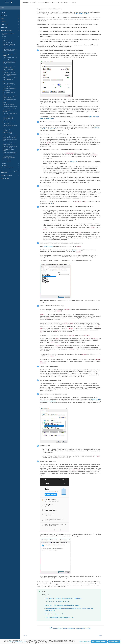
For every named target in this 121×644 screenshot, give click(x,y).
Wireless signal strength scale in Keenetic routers (10, 126)
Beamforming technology (9, 104)
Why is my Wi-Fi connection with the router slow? (9, 42)
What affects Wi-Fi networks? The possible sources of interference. (10, 51)
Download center (5, 179)
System (11, 163)
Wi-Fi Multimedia (49, 247)
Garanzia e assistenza (10, 176)
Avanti (100, 635)
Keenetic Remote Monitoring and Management (10, 172)
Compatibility (11, 165)
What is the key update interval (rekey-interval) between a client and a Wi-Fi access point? (10, 149)
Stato (10, 18)
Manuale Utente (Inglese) (29, 2)
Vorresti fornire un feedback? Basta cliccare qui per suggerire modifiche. (71, 628)
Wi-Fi (11, 39)
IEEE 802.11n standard (82, 14)
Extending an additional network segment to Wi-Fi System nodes (9, 158)
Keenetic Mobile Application (10, 168)
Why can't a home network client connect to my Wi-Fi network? (9, 46)
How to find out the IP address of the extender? (10, 114)
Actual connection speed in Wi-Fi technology (10, 58)
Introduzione (10, 15)
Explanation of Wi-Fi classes (10, 88)
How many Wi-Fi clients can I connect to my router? (10, 144)
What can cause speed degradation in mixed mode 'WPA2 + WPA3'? (9, 85)
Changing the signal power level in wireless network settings (10, 153)
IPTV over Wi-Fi (7, 91)
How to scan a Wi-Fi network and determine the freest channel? (10, 101)
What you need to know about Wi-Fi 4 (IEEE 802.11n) (10, 79)
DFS (4, 81)
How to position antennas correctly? (9, 93)
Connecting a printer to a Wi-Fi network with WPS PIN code (10, 137)
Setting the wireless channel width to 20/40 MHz (10, 67)
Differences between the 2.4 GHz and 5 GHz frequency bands (10, 62)
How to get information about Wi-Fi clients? (10, 123)
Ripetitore (10, 21)
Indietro (25, 635)
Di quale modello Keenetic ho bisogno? (9, 34)
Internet (11, 37)
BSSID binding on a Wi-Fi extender (9, 111)
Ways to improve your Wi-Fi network (10, 55)
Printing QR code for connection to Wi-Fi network (10, 133)
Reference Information (10, 30)
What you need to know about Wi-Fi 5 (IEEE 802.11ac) (10, 75)
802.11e (74, 250)
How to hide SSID (7, 161)
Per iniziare (4, 12)
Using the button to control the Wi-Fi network (10, 140)
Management (10, 27)
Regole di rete (10, 24)
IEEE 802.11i (74, 162)
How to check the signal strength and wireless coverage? (9, 118)
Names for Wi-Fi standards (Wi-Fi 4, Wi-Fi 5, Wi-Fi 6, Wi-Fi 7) (10, 107)
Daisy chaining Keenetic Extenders (9, 130)
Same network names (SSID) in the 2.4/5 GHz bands (10, 97)
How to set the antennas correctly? (55, 614)
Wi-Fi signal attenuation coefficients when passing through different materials (9, 71)
